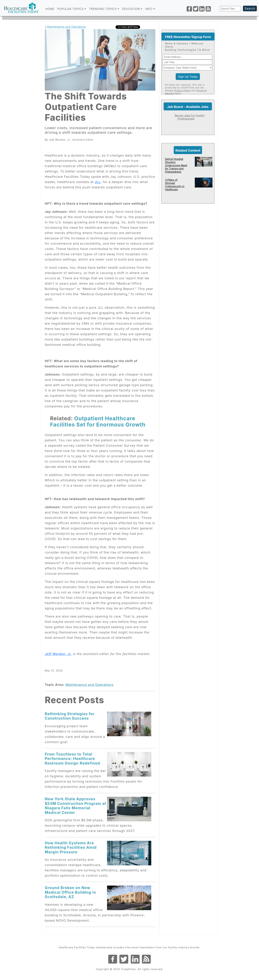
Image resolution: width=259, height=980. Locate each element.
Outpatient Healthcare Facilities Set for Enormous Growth (98, 421)
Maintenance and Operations (89, 685)
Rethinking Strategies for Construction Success (70, 716)
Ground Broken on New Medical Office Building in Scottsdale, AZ (70, 892)
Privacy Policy (182, 90)
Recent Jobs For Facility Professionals (190, 117)
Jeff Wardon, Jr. (58, 654)
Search (250, 8)
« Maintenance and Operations (65, 27)
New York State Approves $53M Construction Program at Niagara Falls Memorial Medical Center (75, 806)
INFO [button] (150, 9)
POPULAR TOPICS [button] (72, 9)
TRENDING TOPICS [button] (104, 9)
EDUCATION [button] (132, 9)
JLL (98, 182)
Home (50, 9)
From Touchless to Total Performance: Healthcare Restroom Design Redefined (72, 759)
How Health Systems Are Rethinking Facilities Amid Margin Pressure (71, 847)
